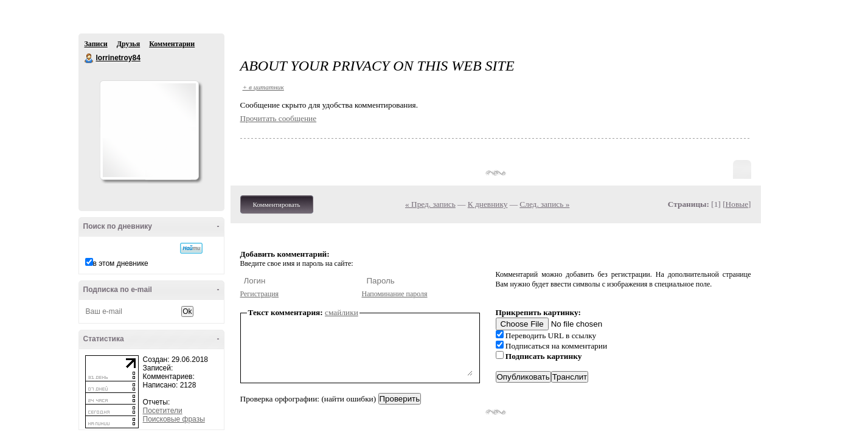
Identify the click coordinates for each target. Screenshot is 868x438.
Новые (737, 204)
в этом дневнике (121, 263)
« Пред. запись (430, 204)
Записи (96, 44)
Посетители (163, 411)
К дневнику (488, 204)
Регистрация (260, 294)
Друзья (128, 44)
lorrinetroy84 (89, 58)
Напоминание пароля (395, 294)
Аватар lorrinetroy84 (149, 130)
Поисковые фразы (174, 419)
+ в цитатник (263, 87)
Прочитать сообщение (279, 118)
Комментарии (172, 44)
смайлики (342, 312)
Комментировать (277, 204)
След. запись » (544, 204)
